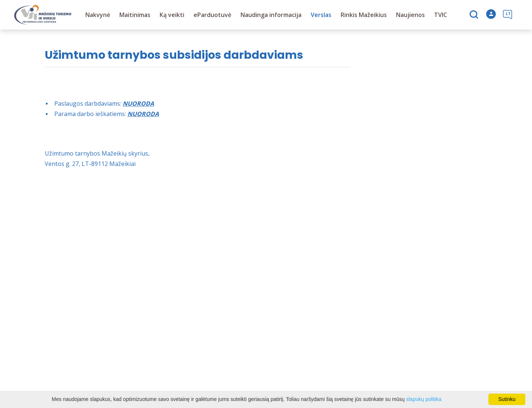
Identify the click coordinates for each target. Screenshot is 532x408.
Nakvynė (98, 15)
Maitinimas (135, 15)
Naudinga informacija (271, 15)
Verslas (321, 15)
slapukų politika (424, 399)
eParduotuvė (212, 15)
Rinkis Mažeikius (364, 15)
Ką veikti (172, 15)
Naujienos (410, 15)
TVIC (441, 15)
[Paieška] (475, 15)
